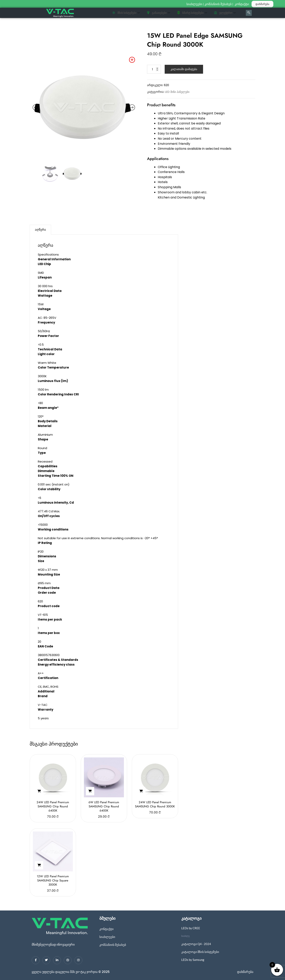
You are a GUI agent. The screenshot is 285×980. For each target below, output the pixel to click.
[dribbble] (68, 960)
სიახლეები (194, 4)
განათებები (158, 13)
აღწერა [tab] (40, 230)
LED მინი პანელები (177, 92)
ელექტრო (225, 13)
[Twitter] (46, 960)
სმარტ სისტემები (192, 13)
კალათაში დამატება (184, 69)
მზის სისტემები (126, 13)
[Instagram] (78, 960)
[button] (39, 791)
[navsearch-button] (249, 13)
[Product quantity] (154, 69)
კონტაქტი (242, 4)
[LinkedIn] (57, 960)
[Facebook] (36, 960)
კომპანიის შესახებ (218, 4)
